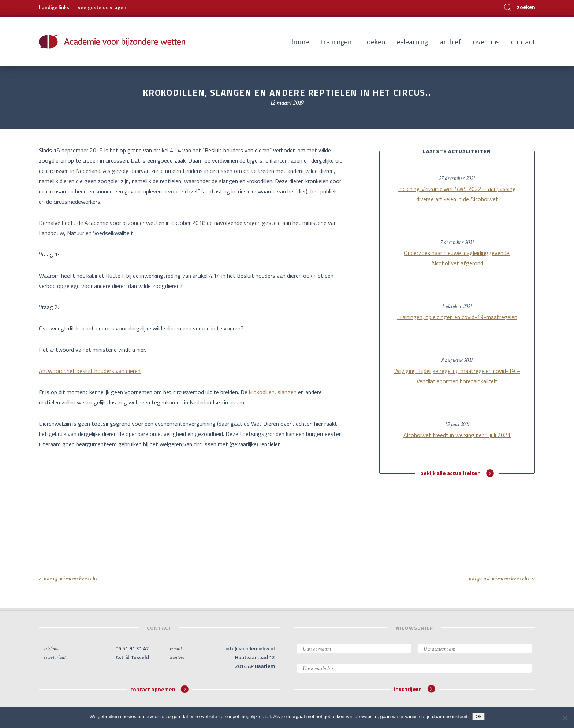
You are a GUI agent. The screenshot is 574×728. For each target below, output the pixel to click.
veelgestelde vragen (102, 7)
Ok (478, 716)
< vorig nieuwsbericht (68, 579)
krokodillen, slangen (273, 392)
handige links (54, 7)
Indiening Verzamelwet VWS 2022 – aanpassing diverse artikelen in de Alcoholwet (457, 194)
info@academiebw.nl (250, 648)
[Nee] (565, 718)
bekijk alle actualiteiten (457, 473)
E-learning (412, 42)
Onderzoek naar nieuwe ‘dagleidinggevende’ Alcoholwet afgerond (457, 258)
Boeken (374, 42)
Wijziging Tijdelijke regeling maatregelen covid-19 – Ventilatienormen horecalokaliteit (457, 376)
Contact (523, 42)
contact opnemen (159, 689)
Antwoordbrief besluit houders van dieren (90, 371)
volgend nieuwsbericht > (502, 579)
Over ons (486, 42)
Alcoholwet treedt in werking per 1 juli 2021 (457, 435)
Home (300, 42)
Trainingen (336, 42)
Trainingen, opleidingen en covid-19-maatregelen (457, 317)
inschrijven (414, 689)
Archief (450, 42)
